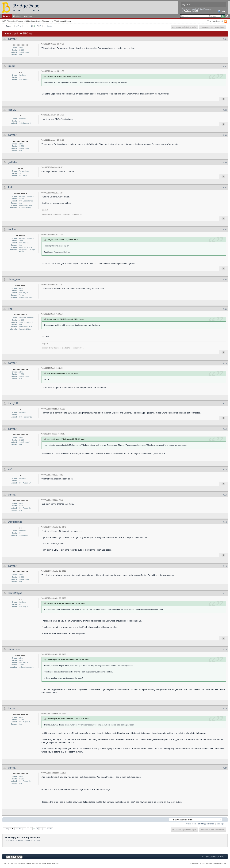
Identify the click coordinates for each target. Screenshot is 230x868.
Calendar (28, 16)
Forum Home (20, 863)
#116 (225, 566)
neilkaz (12, 229)
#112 (225, 429)
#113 (225, 470)
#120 (225, 768)
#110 (225, 363)
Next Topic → (222, 824)
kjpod (11, 66)
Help (221, 11)
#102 (225, 66)
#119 (225, 709)
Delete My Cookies (33, 863)
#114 (225, 495)
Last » (50, 26)
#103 (225, 110)
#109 (225, 309)
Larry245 (13, 403)
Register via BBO (191, 11)
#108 (225, 280)
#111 (225, 404)
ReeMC (12, 110)
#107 (225, 230)
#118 (225, 649)
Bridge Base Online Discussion (38, 21)
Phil (10, 187)
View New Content (215, 21)
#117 (225, 593)
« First (19, 26)
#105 (225, 162)
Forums (7, 16)
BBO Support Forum (62, 21)
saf (10, 469)
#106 (225, 188)
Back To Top (8, 863)
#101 (225, 39)
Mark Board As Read (50, 863)
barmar (12, 39)
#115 (225, 522)
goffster (13, 162)
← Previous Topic (189, 824)
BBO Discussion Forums (13, 21)
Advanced (227, 16)
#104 (225, 135)
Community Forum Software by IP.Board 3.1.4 (208, 863)
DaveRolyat (15, 522)
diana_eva (14, 279)
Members (17, 16)
